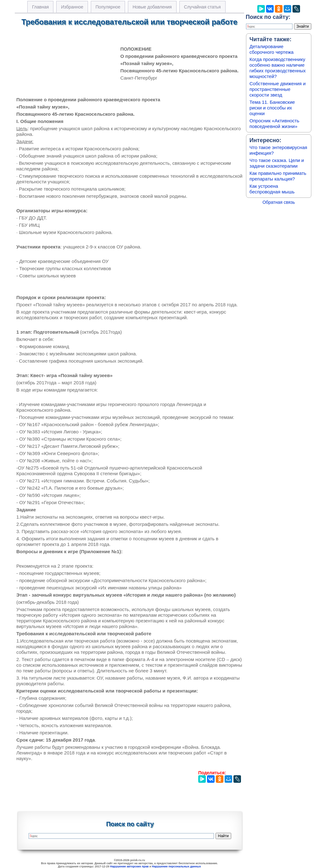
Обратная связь (279, 202)
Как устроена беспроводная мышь (272, 189)
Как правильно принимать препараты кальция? (278, 176)
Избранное (72, 7)
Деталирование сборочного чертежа (271, 49)
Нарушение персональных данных (177, 866)
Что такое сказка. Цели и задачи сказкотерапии (277, 163)
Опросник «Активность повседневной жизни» (274, 123)
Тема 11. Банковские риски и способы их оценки (272, 108)
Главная (40, 7)
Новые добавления (152, 7)
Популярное (108, 7)
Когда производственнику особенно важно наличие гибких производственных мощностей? (278, 68)
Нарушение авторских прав (129, 866)
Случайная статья (202, 7)
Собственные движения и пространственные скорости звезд (278, 89)
